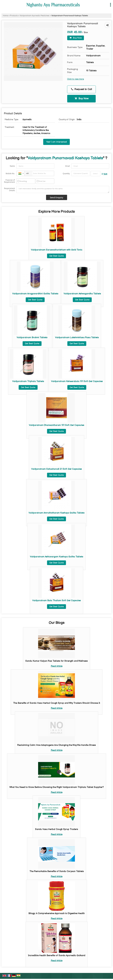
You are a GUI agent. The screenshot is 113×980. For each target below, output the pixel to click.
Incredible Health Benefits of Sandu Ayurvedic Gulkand (57, 956)
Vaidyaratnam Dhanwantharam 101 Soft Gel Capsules (56, 425)
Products (14, 16)
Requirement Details (9, 189)
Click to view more (75, 79)
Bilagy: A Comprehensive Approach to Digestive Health (56, 913)
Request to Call (82, 89)
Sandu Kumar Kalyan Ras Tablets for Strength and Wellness (56, 661)
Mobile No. (10, 174)
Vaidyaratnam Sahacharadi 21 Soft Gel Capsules (56, 469)
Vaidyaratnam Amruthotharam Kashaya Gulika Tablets (56, 513)
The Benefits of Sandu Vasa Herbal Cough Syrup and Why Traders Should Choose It (57, 703)
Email (68, 166)
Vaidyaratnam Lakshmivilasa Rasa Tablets (77, 338)
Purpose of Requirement (9, 181)
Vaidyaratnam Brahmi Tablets (32, 338)
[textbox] (95, 174)
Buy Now (76, 38)
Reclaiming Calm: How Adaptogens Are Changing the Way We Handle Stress (56, 745)
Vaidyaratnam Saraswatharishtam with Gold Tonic (57, 250)
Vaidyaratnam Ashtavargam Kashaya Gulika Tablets (56, 557)
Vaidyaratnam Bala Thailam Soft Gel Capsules (56, 601)
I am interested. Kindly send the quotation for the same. (63, 189)
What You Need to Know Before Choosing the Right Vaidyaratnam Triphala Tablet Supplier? (57, 787)
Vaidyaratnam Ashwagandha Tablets (82, 294)
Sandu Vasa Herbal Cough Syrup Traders (56, 829)
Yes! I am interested (56, 142)
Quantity (66, 174)
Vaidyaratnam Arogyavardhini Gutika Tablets (35, 294)
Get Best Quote (56, 256)
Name (12, 166)
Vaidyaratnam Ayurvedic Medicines (34, 16)
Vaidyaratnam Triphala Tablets (28, 381)
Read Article (57, 666)
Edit (104, 174)
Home (5, 16)
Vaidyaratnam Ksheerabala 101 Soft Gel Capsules (77, 381)
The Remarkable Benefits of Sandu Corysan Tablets (57, 871)
